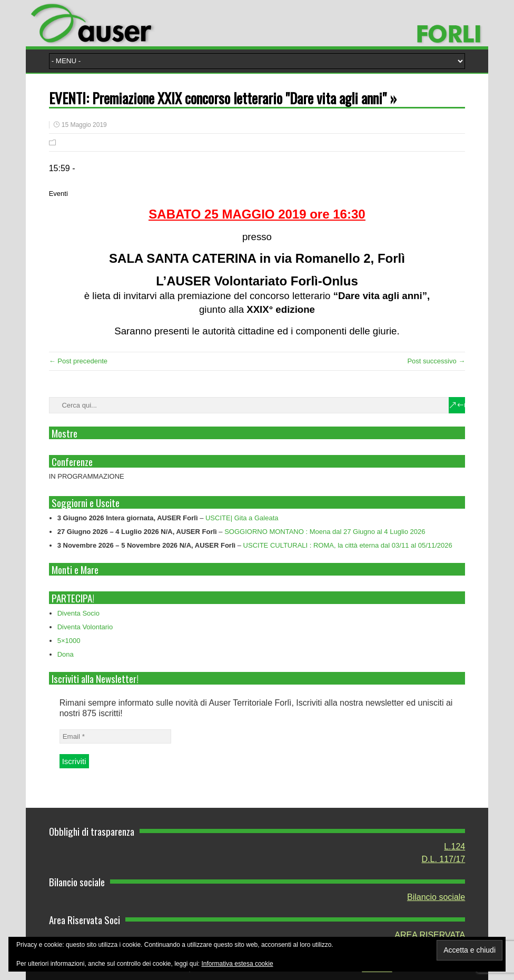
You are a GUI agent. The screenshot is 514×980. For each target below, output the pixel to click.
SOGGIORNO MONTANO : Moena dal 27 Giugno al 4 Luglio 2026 (325, 532)
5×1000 (69, 641)
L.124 (454, 847)
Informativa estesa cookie (238, 964)
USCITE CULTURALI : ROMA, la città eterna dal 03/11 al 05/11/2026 (348, 545)
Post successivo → (436, 361)
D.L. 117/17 (444, 859)
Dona (66, 654)
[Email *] (115, 736)
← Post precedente (78, 361)
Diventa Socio (78, 613)
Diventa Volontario (85, 627)
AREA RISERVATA (430, 935)
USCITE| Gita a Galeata (242, 518)
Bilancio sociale (436, 897)
